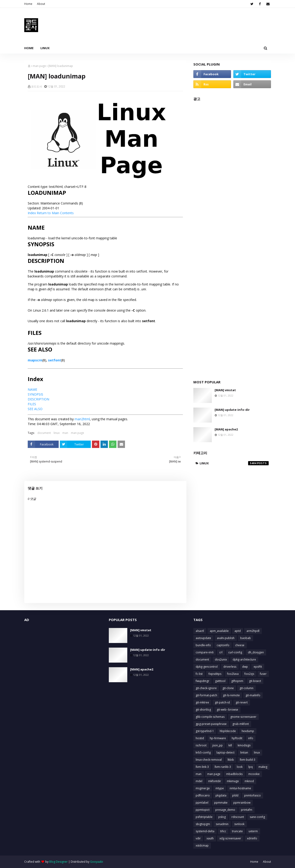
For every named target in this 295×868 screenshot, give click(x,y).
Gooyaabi (97, 862)
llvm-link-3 (202, 767)
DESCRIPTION (38, 399)
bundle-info (203, 645)
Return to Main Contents (55, 213)
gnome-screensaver (243, 717)
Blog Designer (58, 862)
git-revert (242, 702)
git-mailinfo (253, 695)
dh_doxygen (256, 652)
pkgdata (221, 795)
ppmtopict (203, 810)
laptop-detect (225, 752)
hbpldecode (228, 731)
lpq (251, 767)
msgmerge (203, 788)
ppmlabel (202, 803)
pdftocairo (203, 795)
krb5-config (203, 752)
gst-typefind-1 (205, 731)
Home (28, 4)
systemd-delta (205, 831)
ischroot (201, 745)
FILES (32, 404)
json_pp (217, 745)
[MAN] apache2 (226, 429)
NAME (32, 389)
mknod (249, 781)
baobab (246, 638)
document (44, 433)
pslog (222, 817)
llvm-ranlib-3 (223, 767)
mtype (220, 788)
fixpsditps (215, 674)
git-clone (228, 688)
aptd (238, 631)
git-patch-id (222, 702)
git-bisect (255, 681)
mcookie (254, 774)
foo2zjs (249, 674)
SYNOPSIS (35, 394)
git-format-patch (206, 695)
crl (221, 652)
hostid (200, 738)
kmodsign (244, 745)
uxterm (253, 831)
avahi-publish (226, 638)
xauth (210, 838)
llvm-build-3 (248, 760)
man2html (82, 419)
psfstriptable (204, 817)
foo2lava (233, 674)
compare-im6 (205, 652)
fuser (263, 674)
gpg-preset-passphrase (211, 724)
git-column (246, 688)
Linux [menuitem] (45, 48)
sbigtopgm (203, 824)
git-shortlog (203, 710)
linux (57, 433)
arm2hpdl (253, 631)
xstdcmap (202, 845)
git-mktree (202, 702)
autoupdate (203, 638)
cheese (240, 645)
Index (32, 213)
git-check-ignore (206, 688)
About (41, 4)
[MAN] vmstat (225, 390)
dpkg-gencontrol (207, 667)
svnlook (239, 824)
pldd (235, 795)
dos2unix (221, 659)
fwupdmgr (202, 681)
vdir (198, 838)
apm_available (219, 631)
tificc (223, 831)
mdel (199, 781)
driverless (230, 667)
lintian (244, 752)
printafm (247, 810)
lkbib (231, 760)
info (251, 738)
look (240, 767)
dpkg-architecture (244, 659)
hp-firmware (218, 738)
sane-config (257, 817)
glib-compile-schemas (210, 717)
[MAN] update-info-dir (232, 410)
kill (230, 745)
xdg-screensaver (230, 838)
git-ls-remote (231, 695)
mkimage (233, 781)
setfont (55, 360)
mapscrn (35, 360)
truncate (237, 831)
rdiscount (238, 817)
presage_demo (225, 810)
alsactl (200, 631)
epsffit (258, 667)
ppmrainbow (242, 803)
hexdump (248, 731)
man (65, 433)
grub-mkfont (241, 724)
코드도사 (36, 86)
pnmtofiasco (252, 795)
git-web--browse (227, 710)
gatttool (220, 681)
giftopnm (237, 681)
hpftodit (237, 738)
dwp (245, 667)
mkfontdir (215, 781)
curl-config (235, 652)
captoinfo (223, 645)
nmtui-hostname (240, 788)
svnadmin (222, 824)
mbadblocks (234, 774)
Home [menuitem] (29, 48)
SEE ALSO (35, 409)
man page (39, 66)
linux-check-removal (209, 760)
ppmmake (221, 803)
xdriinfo (252, 838)
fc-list (199, 674)
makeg (263, 767)
